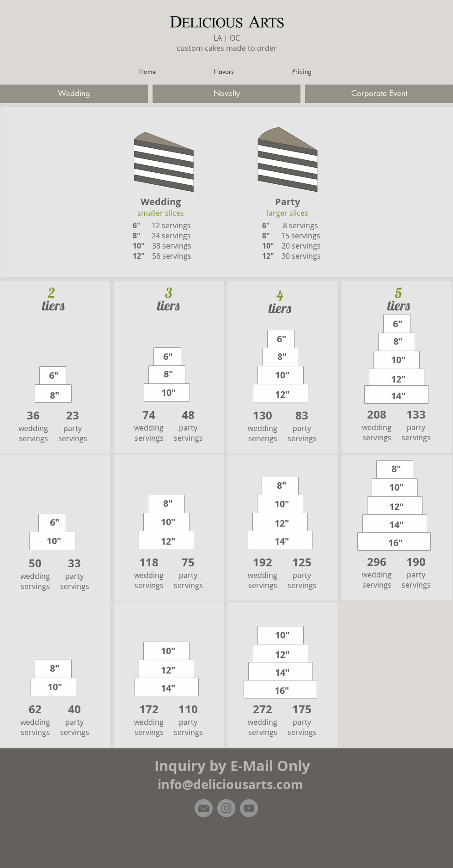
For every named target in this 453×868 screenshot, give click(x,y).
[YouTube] (249, 808)
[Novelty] (226, 94)
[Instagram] (226, 808)
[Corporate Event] (379, 94)
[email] (204, 808)
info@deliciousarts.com (230, 784)
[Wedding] (74, 94)
